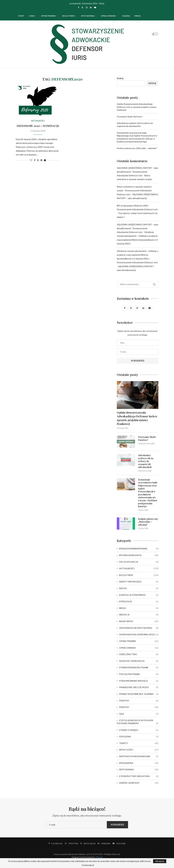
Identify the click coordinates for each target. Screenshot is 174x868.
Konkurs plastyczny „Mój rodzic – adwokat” (137, 148)
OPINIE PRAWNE (48, 16)
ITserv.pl (99, 857)
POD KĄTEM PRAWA (139, 674)
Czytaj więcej (88, 865)
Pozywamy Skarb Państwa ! (130, 117)
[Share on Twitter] (38, 160)
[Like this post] (31, 160)
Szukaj (120, 78)
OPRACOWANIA (108, 16)
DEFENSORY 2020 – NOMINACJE (38, 126)
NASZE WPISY (139, 621)
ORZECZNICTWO (139, 654)
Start (21, 16)
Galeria (126, 16)
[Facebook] (79, 7)
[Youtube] (95, 7)
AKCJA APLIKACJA (139, 562)
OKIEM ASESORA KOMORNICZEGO (139, 634)
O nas (32, 16)
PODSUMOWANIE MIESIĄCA (139, 681)
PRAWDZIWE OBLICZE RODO (139, 687)
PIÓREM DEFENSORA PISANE (139, 668)
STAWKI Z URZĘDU (139, 730)
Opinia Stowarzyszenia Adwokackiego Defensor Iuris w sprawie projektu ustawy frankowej (137, 107)
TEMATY (139, 743)
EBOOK (139, 588)
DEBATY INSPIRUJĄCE (139, 582)
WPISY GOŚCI (139, 750)
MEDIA (139, 608)
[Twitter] (82, 7)
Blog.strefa (68, 16)
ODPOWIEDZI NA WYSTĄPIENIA (139, 628)
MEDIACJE (139, 615)
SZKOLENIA (139, 737)
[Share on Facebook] (35, 160)
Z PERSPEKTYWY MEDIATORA (139, 776)
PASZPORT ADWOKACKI (139, 661)
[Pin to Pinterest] (41, 160)
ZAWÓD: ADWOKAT (139, 783)
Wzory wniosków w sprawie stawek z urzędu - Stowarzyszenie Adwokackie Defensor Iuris (134, 190)
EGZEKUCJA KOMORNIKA (139, 595)
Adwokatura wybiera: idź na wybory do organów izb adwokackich (146, 461)
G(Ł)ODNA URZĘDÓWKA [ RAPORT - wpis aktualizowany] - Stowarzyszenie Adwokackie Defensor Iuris (138, 172)
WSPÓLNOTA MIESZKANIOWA (139, 756)
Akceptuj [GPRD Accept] (160, 861)
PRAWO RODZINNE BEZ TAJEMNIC (139, 694)
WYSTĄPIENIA (88, 16)
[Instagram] (87, 7)
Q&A (139, 714)
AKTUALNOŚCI (139, 568)
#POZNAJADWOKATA (139, 555)
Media (138, 16)
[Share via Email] (45, 160)
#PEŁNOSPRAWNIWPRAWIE (139, 549)
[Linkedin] (91, 7)
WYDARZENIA (139, 763)
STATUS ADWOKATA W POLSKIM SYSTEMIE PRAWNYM (138, 722)
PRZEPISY (139, 701)
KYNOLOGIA (139, 601)
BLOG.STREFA (139, 575)
